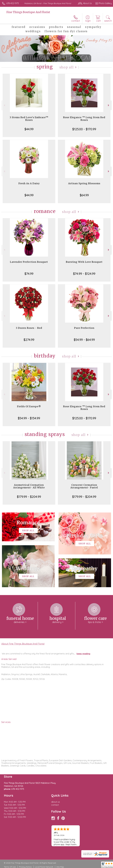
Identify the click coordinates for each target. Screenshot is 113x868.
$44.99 (29, 129)
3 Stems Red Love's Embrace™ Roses (29, 119)
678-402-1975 (13, 3)
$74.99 (29, 274)
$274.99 (29, 340)
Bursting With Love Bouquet (84, 262)
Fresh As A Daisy (29, 183)
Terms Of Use (10, 867)
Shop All (67, 67)
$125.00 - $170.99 (84, 129)
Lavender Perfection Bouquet (29, 262)
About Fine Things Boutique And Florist (23, 644)
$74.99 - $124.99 (84, 274)
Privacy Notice (25, 867)
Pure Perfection (84, 328)
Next (109, 105)
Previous (4, 105)
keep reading (83, 654)
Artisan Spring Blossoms (84, 183)
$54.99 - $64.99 (84, 340)
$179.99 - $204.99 (29, 497)
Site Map (60, 867)
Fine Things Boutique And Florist (28, 12)
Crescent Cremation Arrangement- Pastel (84, 486)
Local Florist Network (44, 867)
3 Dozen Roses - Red (29, 328)
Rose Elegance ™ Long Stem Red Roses (84, 119)
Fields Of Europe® (29, 406)
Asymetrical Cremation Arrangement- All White (29, 486)
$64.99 (84, 195)
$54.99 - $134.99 (29, 418)
